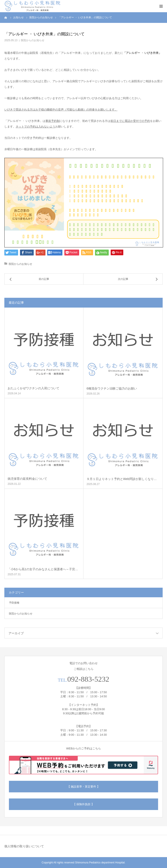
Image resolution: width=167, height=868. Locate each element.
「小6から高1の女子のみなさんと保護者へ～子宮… (43, 569)
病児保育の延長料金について (27, 479)
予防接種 (14, 603)
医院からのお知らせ (33, 40)
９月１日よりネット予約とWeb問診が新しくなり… (122, 479)
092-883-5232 (88, 679)
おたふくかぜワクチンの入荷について (33, 388)
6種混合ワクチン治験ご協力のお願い (112, 388)
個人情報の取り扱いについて (24, 846)
